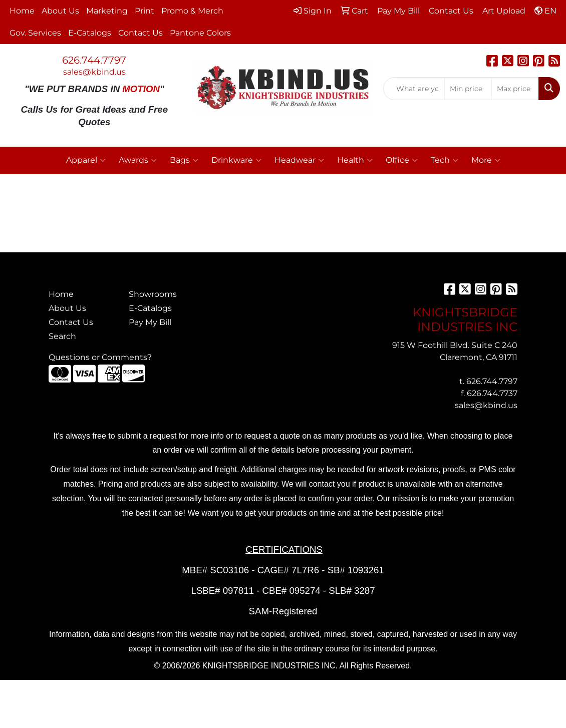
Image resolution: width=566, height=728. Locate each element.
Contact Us (140, 33)
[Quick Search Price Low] (468, 89)
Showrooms (153, 294)
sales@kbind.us (94, 72)
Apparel (86, 160)
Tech (445, 160)
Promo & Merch (192, 11)
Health (355, 160)
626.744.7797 (94, 60)
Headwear (299, 160)
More (486, 160)
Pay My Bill (150, 322)
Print (145, 11)
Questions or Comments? (100, 357)
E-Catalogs (90, 33)
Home (22, 11)
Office (402, 160)
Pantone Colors (200, 33)
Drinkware (236, 160)
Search (62, 336)
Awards (138, 160)
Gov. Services (35, 33)
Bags (184, 160)
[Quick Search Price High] (515, 89)
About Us (60, 11)
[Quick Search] (414, 89)
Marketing (107, 11)
